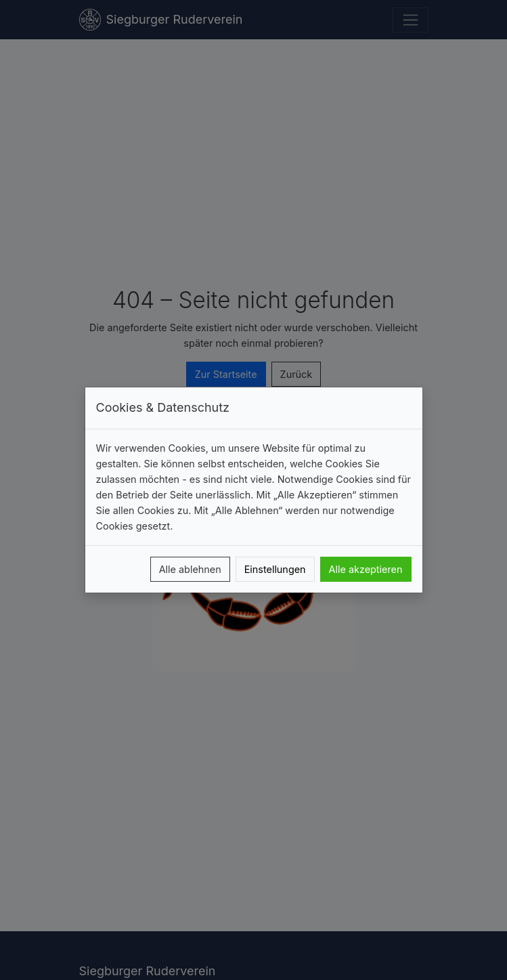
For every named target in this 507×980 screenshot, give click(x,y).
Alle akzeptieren (366, 569)
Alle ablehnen (190, 569)
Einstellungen (275, 569)
